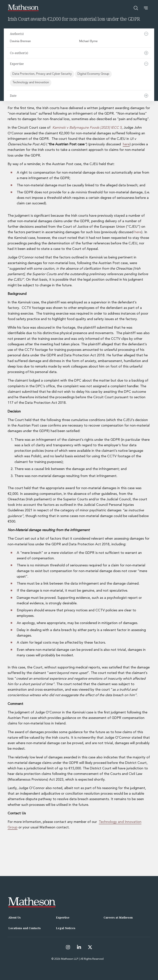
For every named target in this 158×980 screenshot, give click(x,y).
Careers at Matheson (118, 917)
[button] (146, 8)
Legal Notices (66, 928)
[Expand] (146, 53)
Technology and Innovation (31, 83)
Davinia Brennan (21, 41)
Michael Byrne (89, 41)
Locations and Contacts (25, 928)
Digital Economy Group (93, 74)
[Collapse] (146, 34)
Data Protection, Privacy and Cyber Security (42, 74)
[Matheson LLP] (23, 8)
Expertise (63, 917)
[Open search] (136, 8)
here (126, 144)
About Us (15, 917)
